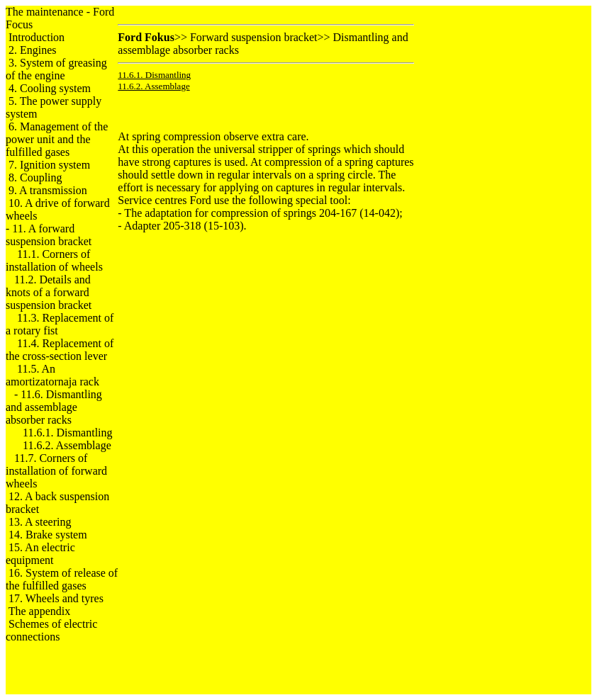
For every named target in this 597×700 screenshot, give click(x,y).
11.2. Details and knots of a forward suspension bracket (49, 292)
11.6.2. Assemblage (67, 445)
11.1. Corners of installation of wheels (54, 260)
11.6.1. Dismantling (68, 433)
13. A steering (40, 522)
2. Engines (33, 50)
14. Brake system (48, 535)
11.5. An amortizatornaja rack (52, 375)
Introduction (37, 37)
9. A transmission (48, 190)
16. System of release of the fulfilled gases (62, 579)
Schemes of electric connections (51, 630)
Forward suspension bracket (254, 37)
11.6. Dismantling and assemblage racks (54, 407)
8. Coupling (35, 177)
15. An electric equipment (40, 554)
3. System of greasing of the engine (56, 69)
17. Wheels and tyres (56, 598)
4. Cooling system (50, 88)
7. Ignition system (49, 165)
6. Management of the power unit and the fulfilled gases (57, 139)
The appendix (40, 611)
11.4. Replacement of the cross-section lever (60, 350)
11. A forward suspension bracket (49, 235)
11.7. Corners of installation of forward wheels (56, 471)
